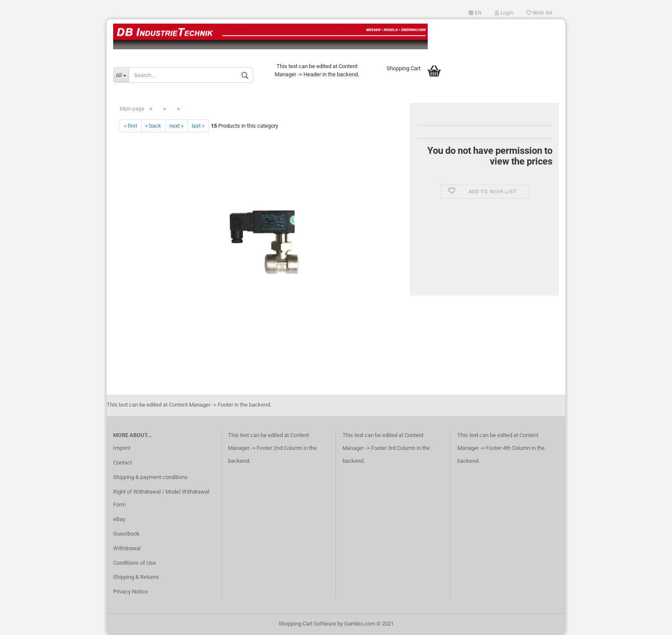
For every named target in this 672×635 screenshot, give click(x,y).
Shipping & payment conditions (150, 477)
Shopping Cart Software (307, 624)
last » (198, 126)
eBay (119, 519)
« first (130, 126)
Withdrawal (127, 548)
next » (176, 126)
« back (153, 126)
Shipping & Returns (136, 577)
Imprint (122, 448)
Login (504, 13)
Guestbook (126, 534)
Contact (123, 463)
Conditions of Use (135, 563)
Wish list (539, 13)
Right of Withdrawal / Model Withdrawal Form (161, 498)
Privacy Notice (130, 592)
